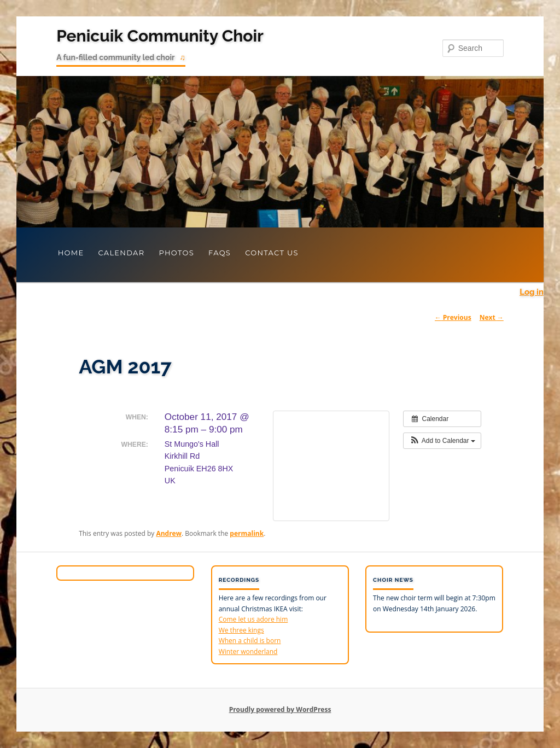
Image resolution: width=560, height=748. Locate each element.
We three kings (241, 630)
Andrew (169, 533)
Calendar (121, 253)
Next (492, 317)
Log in (532, 292)
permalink (247, 533)
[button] (442, 441)
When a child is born (250, 641)
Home (71, 253)
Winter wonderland (248, 651)
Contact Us (272, 253)
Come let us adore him (253, 619)
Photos (176, 253)
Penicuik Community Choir (160, 36)
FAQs (220, 253)
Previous (453, 317)
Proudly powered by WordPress (280, 709)
